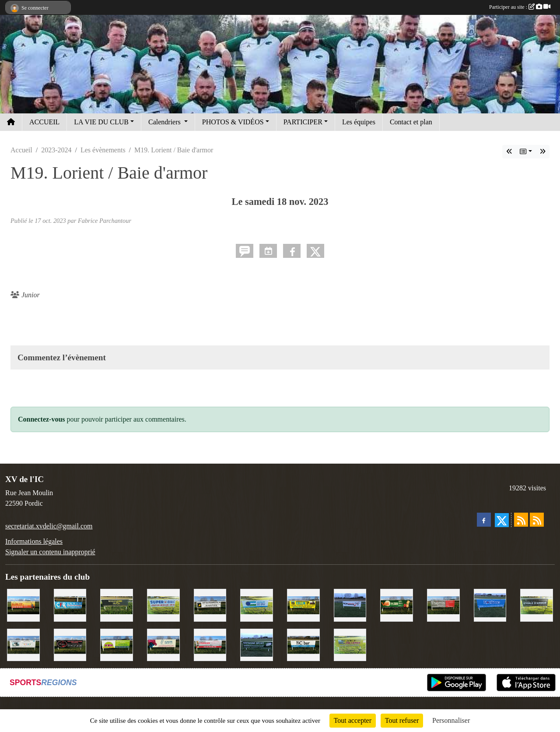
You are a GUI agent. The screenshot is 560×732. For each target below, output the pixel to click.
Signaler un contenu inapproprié (50, 552)
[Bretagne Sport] (257, 644)
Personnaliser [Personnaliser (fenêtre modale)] (451, 720)
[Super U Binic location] (163, 604)
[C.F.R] (70, 604)
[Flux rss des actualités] (521, 520)
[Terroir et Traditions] (70, 644)
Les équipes (359, 122)
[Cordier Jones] (210, 644)
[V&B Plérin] (397, 604)
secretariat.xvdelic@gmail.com (49, 526)
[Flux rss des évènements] (537, 520)
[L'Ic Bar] (303, 644)
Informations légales (34, 541)
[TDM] (117, 644)
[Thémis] (443, 604)
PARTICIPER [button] (303, 122)
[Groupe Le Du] (257, 604)
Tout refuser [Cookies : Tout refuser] (402, 720)
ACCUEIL (44, 122)
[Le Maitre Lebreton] (163, 644)
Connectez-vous (42, 419)
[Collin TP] (303, 604)
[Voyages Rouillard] (490, 604)
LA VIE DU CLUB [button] (101, 122)
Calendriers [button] (165, 122)
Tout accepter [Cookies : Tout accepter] (353, 720)
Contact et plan (411, 122)
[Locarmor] (350, 644)
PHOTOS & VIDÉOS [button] (233, 122)
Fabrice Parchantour (105, 221)
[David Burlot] (23, 604)
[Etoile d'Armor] (537, 604)
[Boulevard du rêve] (117, 604)
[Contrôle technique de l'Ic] (210, 604)
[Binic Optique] (23, 644)
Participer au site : (520, 7)
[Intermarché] (350, 604)
